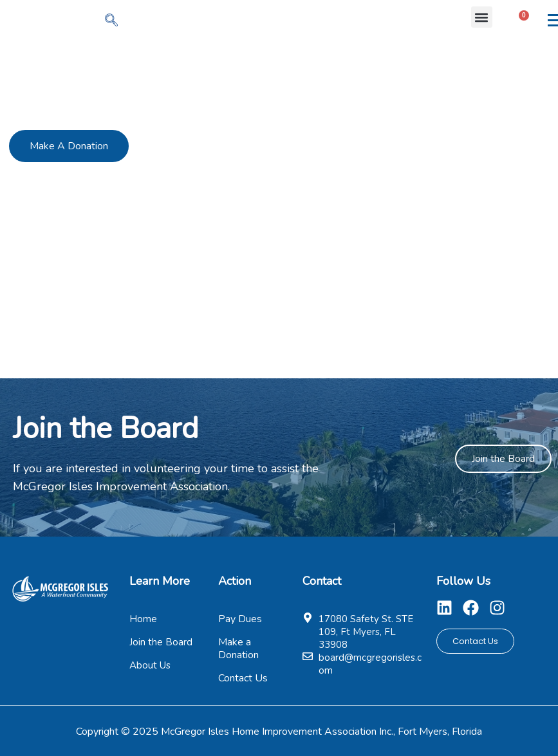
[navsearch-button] (111, 21)
